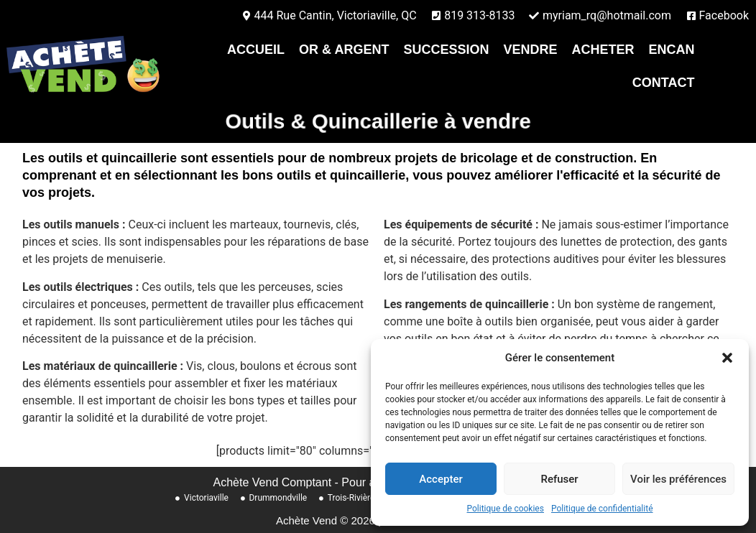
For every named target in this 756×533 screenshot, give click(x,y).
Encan (671, 50)
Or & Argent (344, 50)
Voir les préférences (678, 479)
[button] (727, 358)
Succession (446, 50)
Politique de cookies (506, 509)
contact (664, 83)
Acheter (603, 50)
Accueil (256, 50)
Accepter (441, 479)
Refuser (559, 479)
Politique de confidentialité (602, 509)
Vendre (530, 50)
